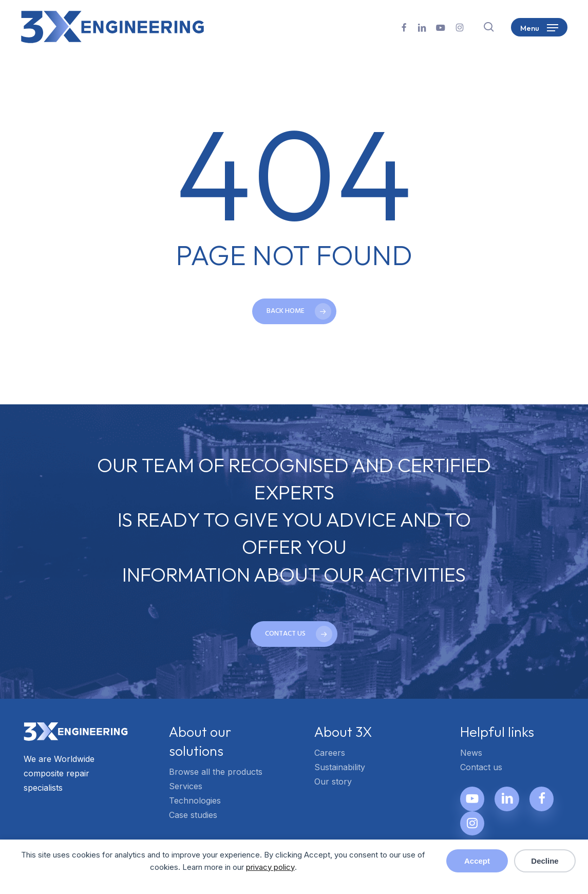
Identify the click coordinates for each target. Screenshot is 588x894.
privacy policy (270, 867)
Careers (330, 753)
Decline (545, 861)
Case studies (193, 815)
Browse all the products (216, 772)
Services (186, 786)
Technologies (195, 800)
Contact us (481, 767)
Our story (333, 781)
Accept (477, 861)
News (471, 753)
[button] (539, 27)
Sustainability (340, 767)
